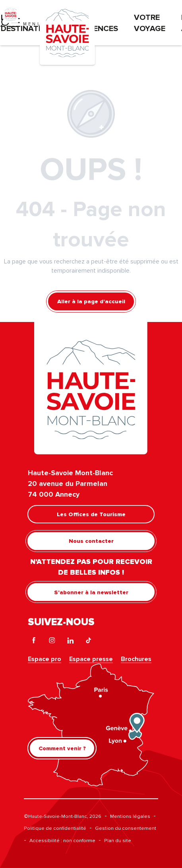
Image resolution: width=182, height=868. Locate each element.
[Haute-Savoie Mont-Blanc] (11, 14)
